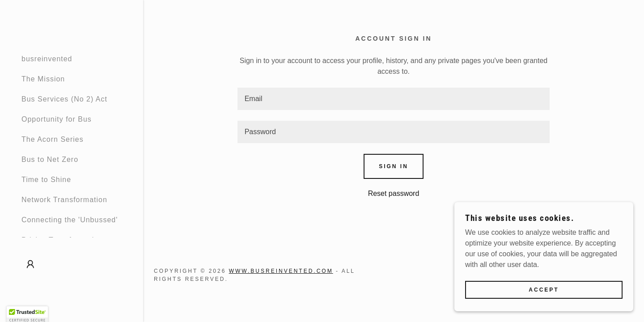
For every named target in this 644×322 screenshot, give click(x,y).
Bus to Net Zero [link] (50, 159)
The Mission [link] (43, 79)
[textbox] (394, 99)
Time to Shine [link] (46, 180)
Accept (544, 308)
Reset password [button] (394, 193)
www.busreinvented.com (281, 271)
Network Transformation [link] (64, 200)
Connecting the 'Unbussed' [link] (70, 220)
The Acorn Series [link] (53, 139)
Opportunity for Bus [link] (57, 119)
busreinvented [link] (47, 59)
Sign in (394, 166)
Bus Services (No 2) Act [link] (64, 99)
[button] (30, 264)
